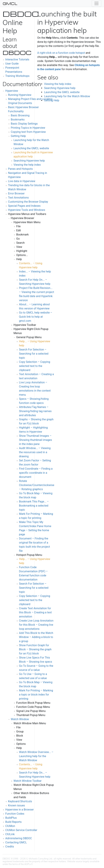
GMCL (10, 3)
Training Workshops (17, 76)
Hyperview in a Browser (19, 810)
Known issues (17, 805)
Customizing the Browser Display (28, 202)
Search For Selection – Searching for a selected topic (34, 354)
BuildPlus (11, 818)
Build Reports (13, 822)
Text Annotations (18, 198)
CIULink (10, 834)
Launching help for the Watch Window (67, 96)
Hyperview (12, 91)
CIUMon (10, 826)
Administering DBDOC (19, 838)
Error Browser (16, 193)
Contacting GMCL (16, 842)
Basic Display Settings (24, 124)
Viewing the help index (27, 165)
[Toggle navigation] (96, 3)
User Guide (12, 64)
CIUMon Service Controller (21, 830)
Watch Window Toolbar (28, 781)
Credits (10, 847)
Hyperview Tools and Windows (27, 210)
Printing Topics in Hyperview (28, 128)
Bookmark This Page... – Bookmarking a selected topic (34, 506)
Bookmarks (18, 120)
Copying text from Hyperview (28, 132)
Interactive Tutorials (17, 59)
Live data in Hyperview (22, 181)
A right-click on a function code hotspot (61, 53)
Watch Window (20, 719)
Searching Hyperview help (29, 161)
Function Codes (15, 814)
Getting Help (18, 136)
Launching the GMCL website (31, 148)
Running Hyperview (20, 95)
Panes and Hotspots (20, 169)
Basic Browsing (20, 115)
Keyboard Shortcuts (20, 801)
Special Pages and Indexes (24, 206)
